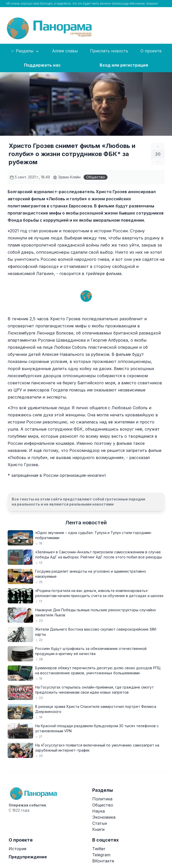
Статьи (100, 823)
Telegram (101, 855)
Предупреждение (28, 857)
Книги (98, 829)
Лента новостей (86, 523)
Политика (102, 799)
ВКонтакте (103, 861)
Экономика (104, 817)
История (17, 849)
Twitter (99, 849)
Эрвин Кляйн (67, 177)
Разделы (25, 51)
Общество (96, 177)
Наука (98, 811)
